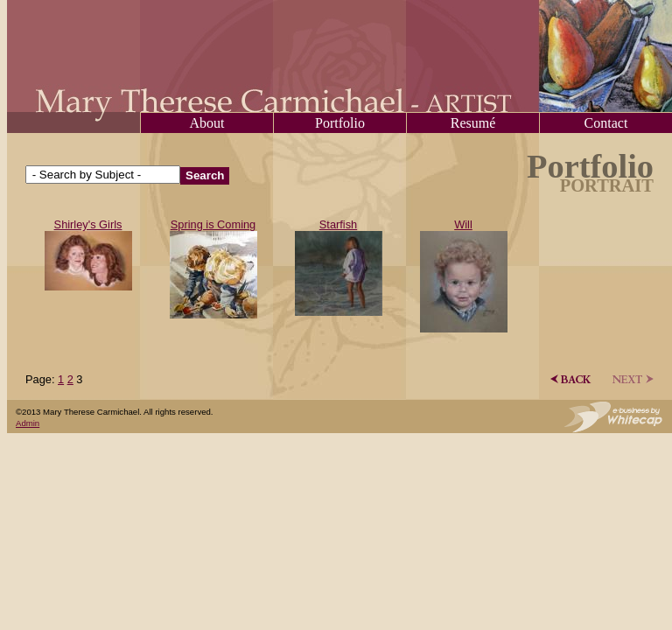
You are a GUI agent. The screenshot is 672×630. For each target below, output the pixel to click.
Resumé (473, 123)
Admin (28, 423)
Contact (606, 123)
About (207, 123)
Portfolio (340, 123)
